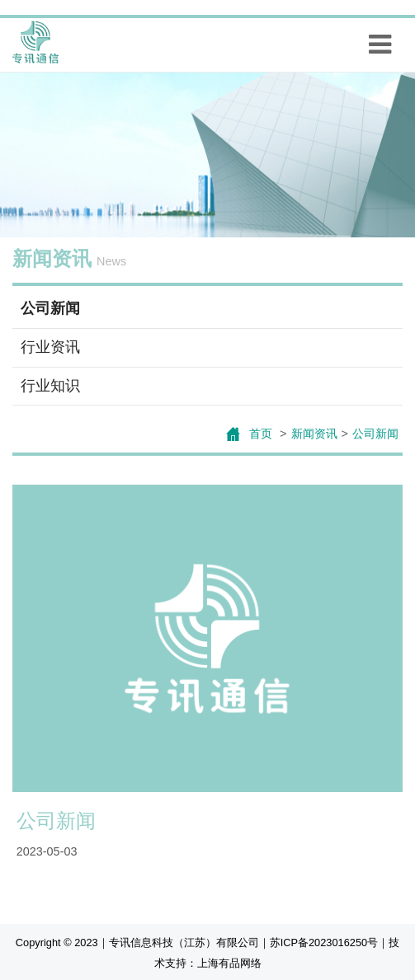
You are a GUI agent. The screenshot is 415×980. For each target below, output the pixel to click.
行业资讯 (50, 347)
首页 (262, 434)
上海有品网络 (229, 963)
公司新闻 (50, 308)
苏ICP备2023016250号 (324, 942)
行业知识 (50, 386)
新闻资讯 (314, 434)
